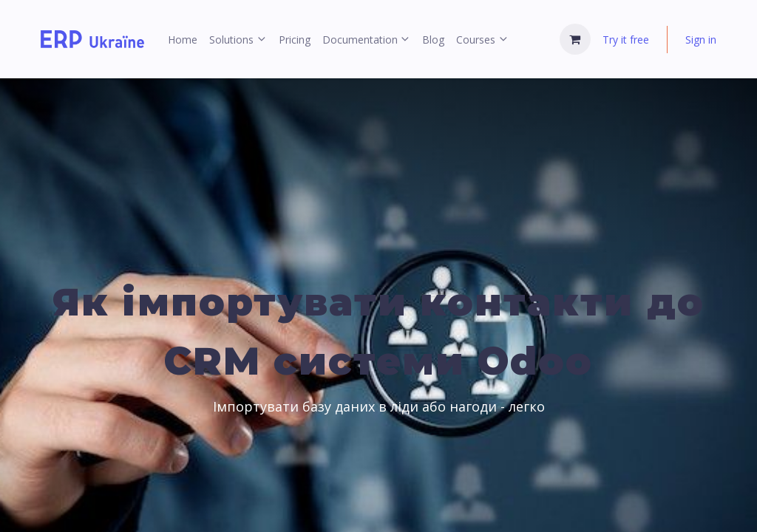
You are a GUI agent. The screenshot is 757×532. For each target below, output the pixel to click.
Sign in (701, 40)
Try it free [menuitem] (626, 40)
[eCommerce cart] (575, 39)
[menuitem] (183, 40)
